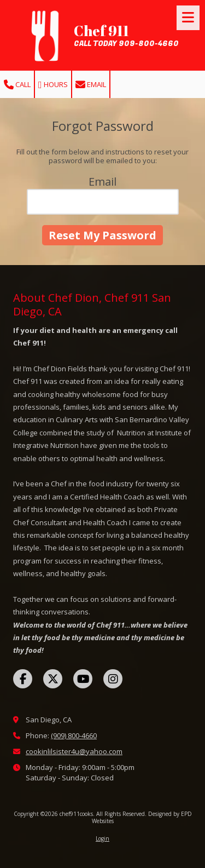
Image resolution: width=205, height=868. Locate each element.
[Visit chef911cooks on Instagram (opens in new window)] (113, 679)
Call (17, 85)
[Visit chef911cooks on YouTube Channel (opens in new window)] (83, 679)
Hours (53, 85)
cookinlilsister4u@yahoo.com (74, 751)
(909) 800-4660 (74, 735)
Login (102, 838)
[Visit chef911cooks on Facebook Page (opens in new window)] (23, 679)
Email (91, 85)
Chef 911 (101, 31)
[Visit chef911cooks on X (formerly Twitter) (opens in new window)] (53, 679)
